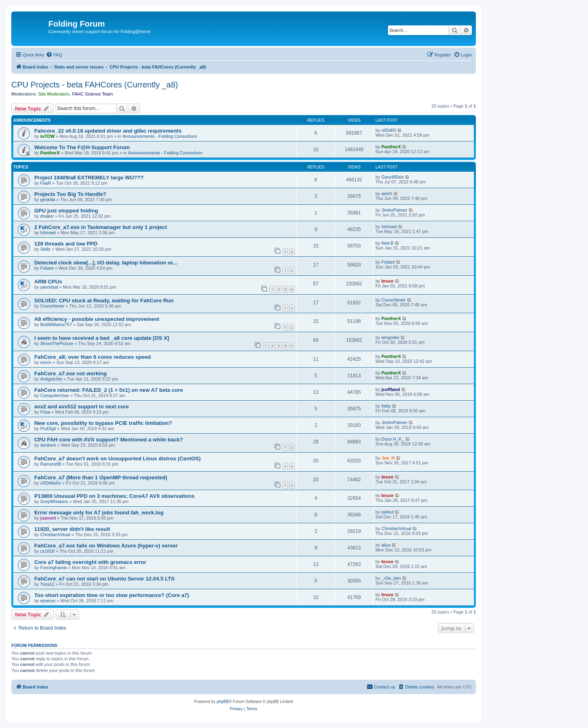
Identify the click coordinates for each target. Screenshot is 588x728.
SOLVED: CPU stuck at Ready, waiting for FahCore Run (104, 301)
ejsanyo (48, 601)
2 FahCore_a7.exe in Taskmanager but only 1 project (101, 227)
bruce (388, 281)
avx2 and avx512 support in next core (82, 407)
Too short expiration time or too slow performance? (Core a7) (112, 595)
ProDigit (48, 428)
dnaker (47, 216)
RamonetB (51, 464)
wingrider (391, 337)
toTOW (48, 136)
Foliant (47, 268)
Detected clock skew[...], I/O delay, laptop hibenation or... (106, 263)
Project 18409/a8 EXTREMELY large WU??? (89, 178)
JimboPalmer (394, 210)
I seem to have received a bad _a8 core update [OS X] (102, 338)
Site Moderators (54, 94)
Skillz (46, 249)
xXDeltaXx (51, 483)
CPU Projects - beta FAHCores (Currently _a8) (95, 85)
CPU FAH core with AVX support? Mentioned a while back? (109, 440)
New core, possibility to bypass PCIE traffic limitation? (103, 423)
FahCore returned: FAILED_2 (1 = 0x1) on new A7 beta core (109, 390)
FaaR (46, 183)
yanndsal (49, 287)
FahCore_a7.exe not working (71, 373)
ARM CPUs (48, 282)
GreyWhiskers (54, 501)
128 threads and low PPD (66, 244)
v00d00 (389, 130)
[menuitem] (54, 55)
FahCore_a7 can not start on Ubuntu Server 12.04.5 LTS (104, 579)
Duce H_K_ (393, 439)
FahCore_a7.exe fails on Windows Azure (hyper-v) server (106, 546)
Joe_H (388, 458)
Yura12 (47, 584)
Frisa (45, 412)
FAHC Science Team (92, 94)
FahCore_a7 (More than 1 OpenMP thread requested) (101, 477)
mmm (46, 362)
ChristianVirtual (55, 535)
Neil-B (388, 243)
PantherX (50, 153)
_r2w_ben (391, 578)
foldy (386, 406)
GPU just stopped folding (66, 211)
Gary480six (393, 177)
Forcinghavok (54, 568)
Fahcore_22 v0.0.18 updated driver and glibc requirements (108, 131)
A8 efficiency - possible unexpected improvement (97, 319)
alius (386, 545)
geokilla (48, 200)
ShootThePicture (57, 343)
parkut (388, 512)
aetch (387, 193)
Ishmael (48, 233)
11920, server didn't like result (72, 529)
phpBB (223, 702)
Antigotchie (51, 379)
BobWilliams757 (56, 324)
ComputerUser (55, 395)
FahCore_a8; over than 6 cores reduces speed (93, 357)
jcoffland (391, 389)
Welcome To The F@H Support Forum (82, 147)
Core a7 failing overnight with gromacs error (90, 562)
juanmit (48, 518)
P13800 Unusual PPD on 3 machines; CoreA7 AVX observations (114, 496)
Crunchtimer (52, 306)
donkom (48, 445)
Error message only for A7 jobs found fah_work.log (99, 513)
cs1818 (47, 551)
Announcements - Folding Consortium (160, 136)
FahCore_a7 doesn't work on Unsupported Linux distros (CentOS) (118, 459)
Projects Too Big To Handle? (70, 194)
